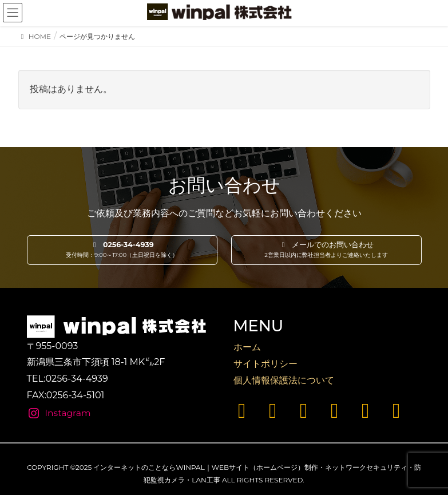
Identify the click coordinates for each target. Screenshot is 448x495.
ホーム (247, 347)
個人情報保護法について (284, 380)
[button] (122, 250)
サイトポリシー (265, 364)
